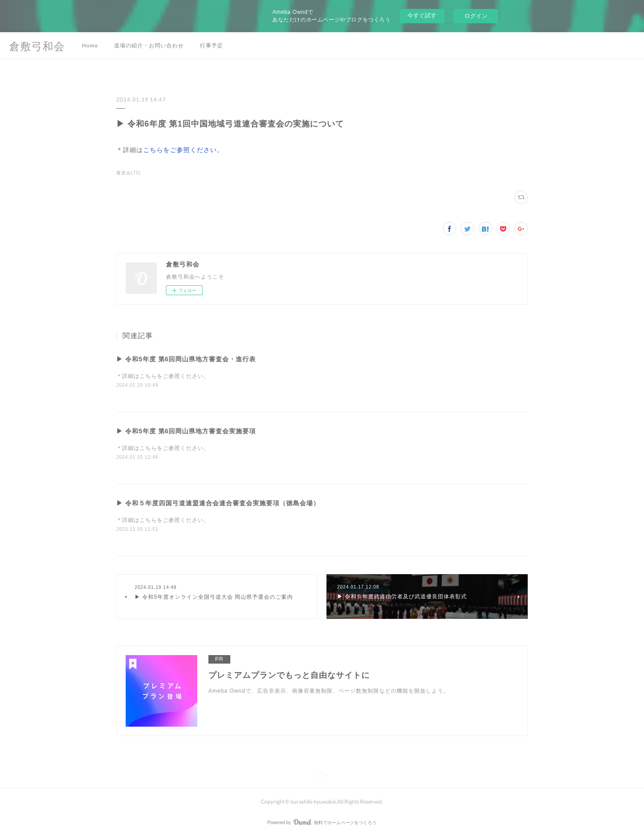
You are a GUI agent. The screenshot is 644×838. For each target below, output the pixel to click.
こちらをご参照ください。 (183, 150)
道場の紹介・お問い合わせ (149, 45)
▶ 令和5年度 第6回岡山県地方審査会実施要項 (186, 431)
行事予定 (212, 45)
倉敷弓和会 (37, 46)
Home (90, 45)
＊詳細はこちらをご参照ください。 (163, 376)
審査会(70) (129, 173)
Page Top (322, 777)
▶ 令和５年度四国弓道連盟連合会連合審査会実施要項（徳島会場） (218, 503)
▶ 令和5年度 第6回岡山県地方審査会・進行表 (186, 359)
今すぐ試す (422, 15)
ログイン (476, 16)
